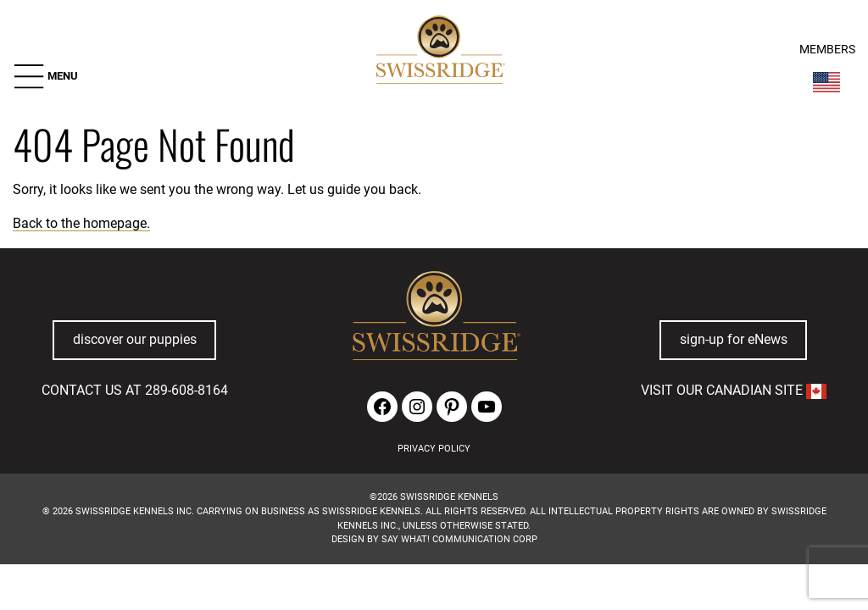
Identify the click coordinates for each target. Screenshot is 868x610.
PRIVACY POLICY (434, 449)
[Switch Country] (826, 82)
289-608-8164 (186, 390)
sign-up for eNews (734, 339)
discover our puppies (135, 339)
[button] (45, 76)
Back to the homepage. (81, 223)
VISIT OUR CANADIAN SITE (734, 390)
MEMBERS (827, 50)
